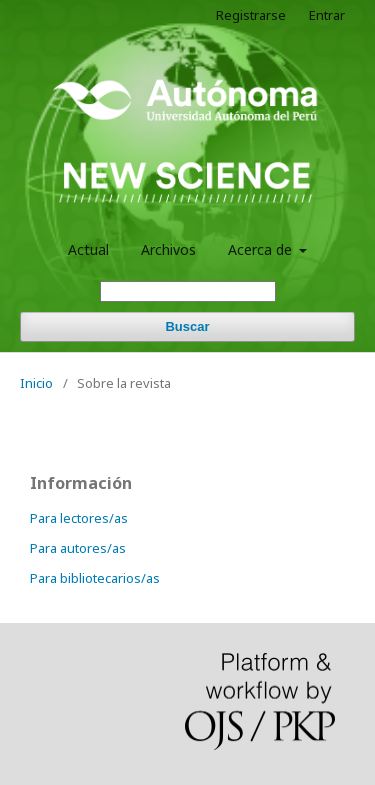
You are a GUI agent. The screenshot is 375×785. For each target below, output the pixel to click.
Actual (88, 249)
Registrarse (251, 15)
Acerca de (262, 249)
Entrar (327, 15)
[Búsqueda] (188, 291)
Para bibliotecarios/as (95, 578)
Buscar (187, 326)
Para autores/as (78, 548)
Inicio (36, 383)
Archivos (168, 249)
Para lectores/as (79, 518)
